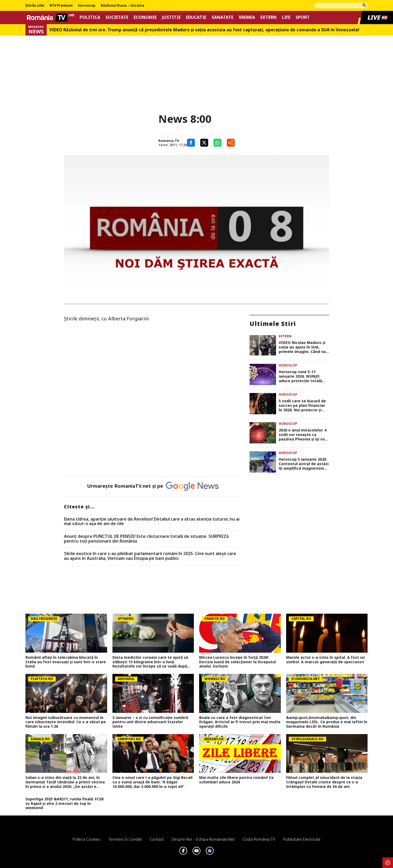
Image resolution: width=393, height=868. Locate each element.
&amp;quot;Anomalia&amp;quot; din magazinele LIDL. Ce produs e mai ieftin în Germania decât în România (327, 722)
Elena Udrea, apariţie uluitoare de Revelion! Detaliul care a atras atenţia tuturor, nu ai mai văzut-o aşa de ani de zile (152, 522)
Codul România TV (259, 839)
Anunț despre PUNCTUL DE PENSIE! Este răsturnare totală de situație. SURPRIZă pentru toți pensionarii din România (146, 539)
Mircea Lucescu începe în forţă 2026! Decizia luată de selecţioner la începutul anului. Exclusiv (237, 662)
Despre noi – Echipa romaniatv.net (203, 839)
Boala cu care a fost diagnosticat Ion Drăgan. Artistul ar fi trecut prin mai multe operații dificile (240, 722)
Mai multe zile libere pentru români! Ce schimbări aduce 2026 (236, 780)
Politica (90, 17)
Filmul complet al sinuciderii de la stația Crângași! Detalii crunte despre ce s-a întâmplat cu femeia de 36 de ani (324, 782)
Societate (117, 17)
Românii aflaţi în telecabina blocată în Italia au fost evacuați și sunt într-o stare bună (66, 662)
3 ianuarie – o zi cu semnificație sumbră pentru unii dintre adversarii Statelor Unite (150, 722)
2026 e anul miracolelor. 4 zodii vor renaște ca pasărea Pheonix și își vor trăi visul (303, 435)
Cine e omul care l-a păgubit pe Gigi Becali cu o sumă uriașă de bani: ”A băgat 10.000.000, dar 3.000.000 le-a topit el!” (152, 782)
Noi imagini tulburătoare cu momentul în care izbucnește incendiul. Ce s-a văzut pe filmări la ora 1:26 (66, 722)
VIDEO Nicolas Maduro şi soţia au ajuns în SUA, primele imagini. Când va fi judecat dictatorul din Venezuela (302, 347)
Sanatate (222, 17)
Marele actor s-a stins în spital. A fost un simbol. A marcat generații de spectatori (326, 660)
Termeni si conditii (125, 839)
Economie (145, 17)
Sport (303, 17)
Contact (157, 839)
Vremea (247, 17)
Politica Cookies (87, 839)
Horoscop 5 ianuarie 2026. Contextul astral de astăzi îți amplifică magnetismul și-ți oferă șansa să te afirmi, (304, 464)
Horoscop (87, 6)
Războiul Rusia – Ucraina (123, 6)
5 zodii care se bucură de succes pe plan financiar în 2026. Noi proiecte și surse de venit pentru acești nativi (302, 405)
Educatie (196, 17)
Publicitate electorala (302, 839)
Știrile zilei (35, 6)
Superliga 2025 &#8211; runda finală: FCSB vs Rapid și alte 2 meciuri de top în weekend (65, 804)
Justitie (171, 17)
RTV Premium (61, 6)
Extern (268, 17)
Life (286, 17)
